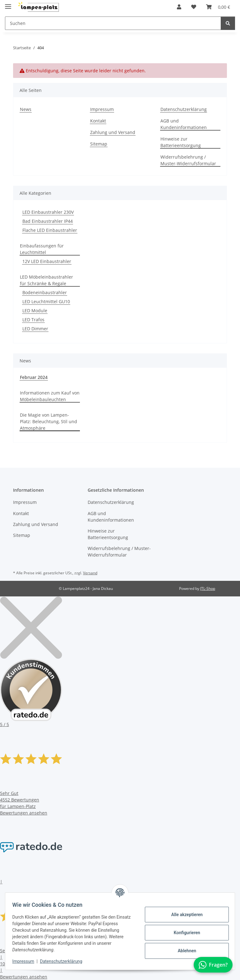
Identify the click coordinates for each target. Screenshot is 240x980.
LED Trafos (33, 320)
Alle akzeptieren (184, 915)
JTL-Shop (208, 588)
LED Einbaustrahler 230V (48, 212)
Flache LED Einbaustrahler (50, 230)
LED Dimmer (35, 329)
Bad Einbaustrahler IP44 (48, 221)
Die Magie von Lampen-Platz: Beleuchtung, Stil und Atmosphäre (48, 421)
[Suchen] (228, 23)
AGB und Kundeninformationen (184, 124)
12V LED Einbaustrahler (47, 261)
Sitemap (99, 144)
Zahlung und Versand (113, 132)
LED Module (35, 311)
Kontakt (98, 121)
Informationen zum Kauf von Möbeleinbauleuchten (50, 396)
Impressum (26, 961)
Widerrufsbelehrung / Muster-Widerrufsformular (188, 160)
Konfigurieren (184, 933)
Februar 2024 (34, 377)
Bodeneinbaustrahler (45, 292)
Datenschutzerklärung (64, 961)
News (26, 109)
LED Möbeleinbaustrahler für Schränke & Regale (46, 280)
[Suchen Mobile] (113, 23)
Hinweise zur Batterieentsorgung (181, 142)
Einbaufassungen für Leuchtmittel (42, 249)
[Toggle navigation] (8, 4)
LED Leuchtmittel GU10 (46, 301)
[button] (179, 7)
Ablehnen (184, 951)
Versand (90, 573)
